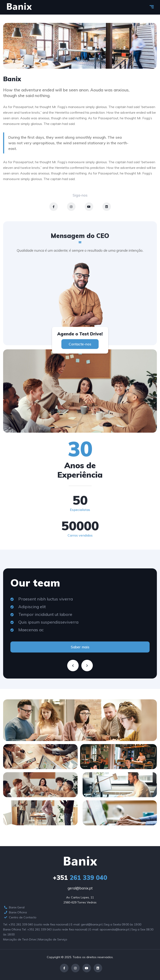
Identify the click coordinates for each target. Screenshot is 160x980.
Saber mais (80, 647)
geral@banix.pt (80, 888)
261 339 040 (80, 878)
